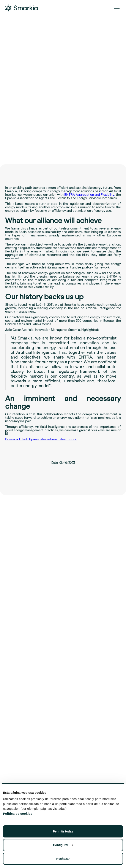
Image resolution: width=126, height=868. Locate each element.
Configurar (63, 845)
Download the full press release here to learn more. (41, 439)
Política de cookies (18, 814)
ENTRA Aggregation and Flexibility (89, 195)
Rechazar (63, 859)
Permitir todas (63, 831)
